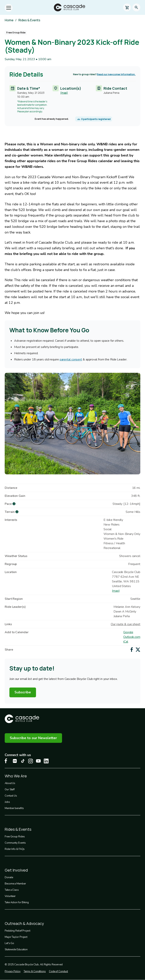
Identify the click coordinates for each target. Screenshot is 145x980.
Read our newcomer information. (116, 74)
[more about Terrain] (17, 512)
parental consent (71, 359)
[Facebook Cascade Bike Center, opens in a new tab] (7, 761)
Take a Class (12, 890)
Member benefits (14, 808)
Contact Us (11, 796)
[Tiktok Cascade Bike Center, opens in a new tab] (23, 761)
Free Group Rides (15, 837)
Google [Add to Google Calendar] (128, 632)
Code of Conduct (59, 971)
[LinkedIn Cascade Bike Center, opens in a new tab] (46, 761)
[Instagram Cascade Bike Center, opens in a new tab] (31, 761)
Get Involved (16, 870)
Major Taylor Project (16, 937)
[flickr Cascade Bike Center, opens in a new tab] (15, 761)
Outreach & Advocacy (24, 923)
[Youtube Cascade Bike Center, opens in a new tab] (38, 761)
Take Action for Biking (17, 902)
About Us (10, 783)
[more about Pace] (14, 504)
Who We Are (16, 776)
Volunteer (10, 896)
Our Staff (10, 790)
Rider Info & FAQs (15, 849)
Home (9, 20)
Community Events (15, 843)
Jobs (7, 802)
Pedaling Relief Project (18, 931)
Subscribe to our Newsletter (33, 738)
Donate (9, 877)
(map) (64, 93)
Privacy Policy (13, 971)
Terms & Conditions (35, 971)
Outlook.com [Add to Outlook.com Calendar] (132, 637)
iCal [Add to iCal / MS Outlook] (126, 642)
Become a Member (15, 884)
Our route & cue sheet (126, 624)
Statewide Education (16, 950)
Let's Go (9, 943)
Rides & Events (29, 20)
